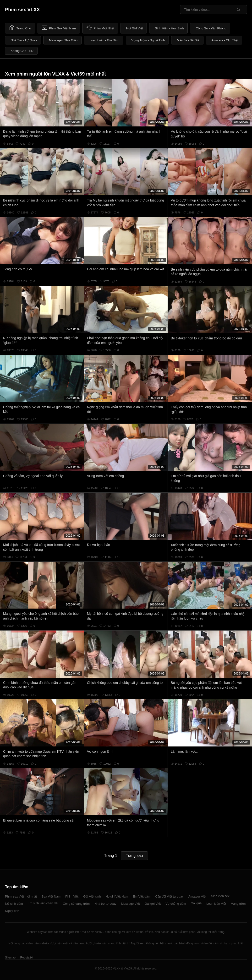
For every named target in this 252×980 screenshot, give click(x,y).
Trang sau (134, 856)
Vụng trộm (238, 904)
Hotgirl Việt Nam (117, 896)
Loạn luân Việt (216, 904)
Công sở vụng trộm (76, 904)
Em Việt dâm (142, 896)
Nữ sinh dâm (14, 904)
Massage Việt (131, 904)
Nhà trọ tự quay (105, 904)
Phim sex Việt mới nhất (21, 896)
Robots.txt (27, 958)
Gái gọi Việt (153, 904)
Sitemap (10, 958)
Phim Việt (72, 896)
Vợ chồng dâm (176, 904)
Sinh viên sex (220, 896)
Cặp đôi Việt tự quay (170, 896)
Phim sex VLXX (22, 10)
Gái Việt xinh (92, 896)
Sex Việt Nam (51, 896)
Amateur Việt (197, 896)
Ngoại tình (12, 911)
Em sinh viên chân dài (43, 903)
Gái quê (196, 903)
